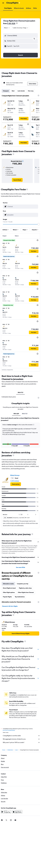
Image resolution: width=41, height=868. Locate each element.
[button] (3, 3)
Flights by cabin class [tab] (25, 588)
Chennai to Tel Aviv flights (10, 606)
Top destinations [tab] (20, 597)
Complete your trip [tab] (23, 584)
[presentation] (17, 23)
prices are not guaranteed (9, 730)
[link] (17, 180)
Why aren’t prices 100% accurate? (21, 742)
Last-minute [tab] (21, 91)
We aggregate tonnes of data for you (21, 739)
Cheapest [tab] (6, 91)
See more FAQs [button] (20, 567)
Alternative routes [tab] (8, 584)
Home (4, 750)
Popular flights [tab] (7, 597)
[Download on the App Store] (17, 812)
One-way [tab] (31, 91)
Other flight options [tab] (9, 592)
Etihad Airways (15, 475)
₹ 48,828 (11, 23)
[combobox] (7, 28)
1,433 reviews (15, 481)
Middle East (10, 750)
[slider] (39, 224)
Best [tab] (13, 91)
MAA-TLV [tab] (20, 392)
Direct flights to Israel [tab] (9, 588)
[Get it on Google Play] (6, 812)
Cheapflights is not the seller (21, 736)
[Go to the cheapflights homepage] (13, 3)
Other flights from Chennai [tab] (26, 592)
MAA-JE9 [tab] (16, 414)
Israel (16, 750)
